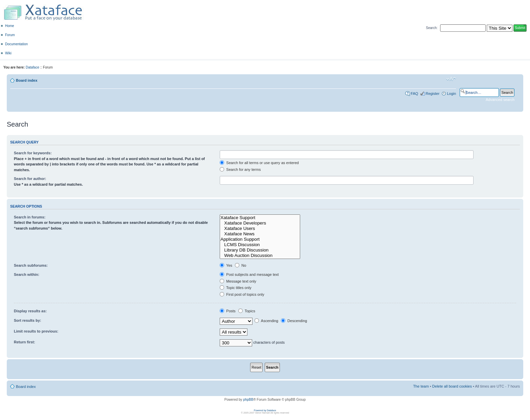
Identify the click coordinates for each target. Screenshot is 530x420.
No (240, 265)
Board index (27, 80)
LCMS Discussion (260, 245)
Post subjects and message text (249, 274)
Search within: (27, 274)
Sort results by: (28, 320)
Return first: (25, 342)
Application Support (260, 239)
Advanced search (500, 100)
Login (451, 94)
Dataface (32, 67)
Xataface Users (260, 229)
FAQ (414, 94)
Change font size (451, 79)
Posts (228, 311)
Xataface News (260, 234)
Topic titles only (235, 288)
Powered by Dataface (265, 410)
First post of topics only (242, 294)
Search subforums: (31, 265)
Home (10, 26)
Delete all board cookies (452, 386)
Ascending (266, 321)
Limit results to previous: (36, 331)
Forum (10, 35)
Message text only (238, 281)
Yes (226, 265)
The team (421, 386)
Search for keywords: (33, 153)
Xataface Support (260, 218)
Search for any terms (240, 169)
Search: (432, 28)
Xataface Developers (260, 223)
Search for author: (30, 179)
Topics (247, 311)
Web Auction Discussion (260, 256)
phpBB (248, 400)
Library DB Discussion (260, 250)
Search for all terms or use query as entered (259, 163)
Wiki (8, 53)
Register (432, 94)
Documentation (16, 44)
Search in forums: (30, 217)
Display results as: (30, 311)
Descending (294, 321)
